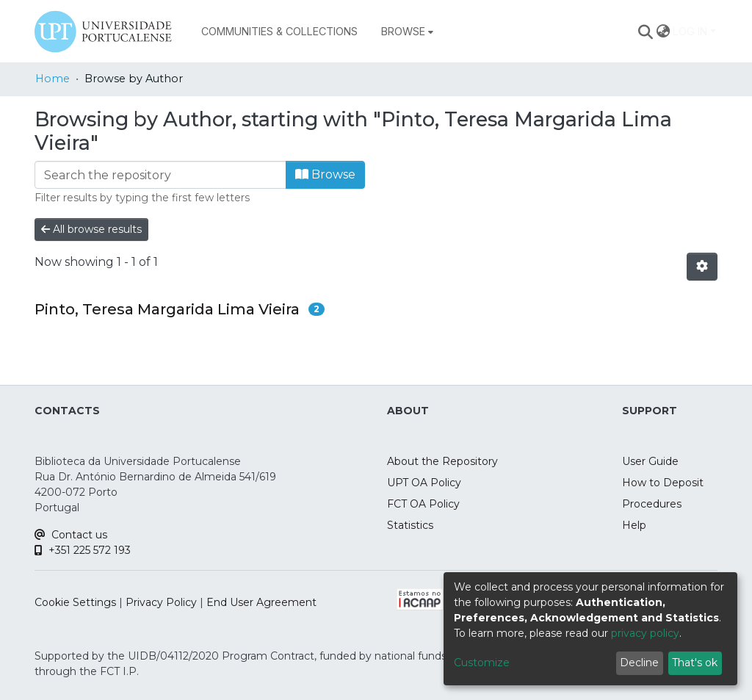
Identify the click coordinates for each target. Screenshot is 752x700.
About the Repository (442, 461)
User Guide (650, 461)
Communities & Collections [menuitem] (279, 31)
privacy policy (645, 633)
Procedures (652, 504)
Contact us (71, 535)
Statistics (410, 525)
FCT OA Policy (423, 504)
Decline (639, 663)
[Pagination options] (702, 267)
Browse (325, 174)
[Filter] (160, 175)
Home (53, 79)
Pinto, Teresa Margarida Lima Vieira (167, 309)
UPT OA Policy (424, 483)
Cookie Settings (75, 602)
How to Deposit (663, 483)
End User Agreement (261, 602)
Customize (482, 663)
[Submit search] (646, 32)
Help (634, 525)
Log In (690, 31)
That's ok (695, 663)
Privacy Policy (161, 602)
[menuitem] (407, 32)
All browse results (91, 229)
